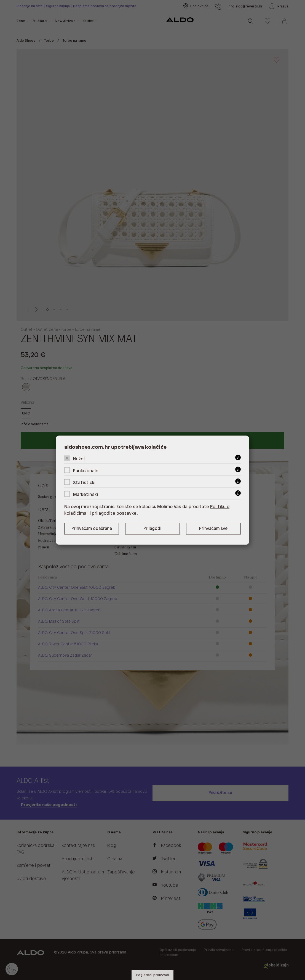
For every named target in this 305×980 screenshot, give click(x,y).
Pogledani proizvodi (152, 975)
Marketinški (85, 494)
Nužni (79, 459)
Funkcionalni (86, 471)
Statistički (84, 483)
